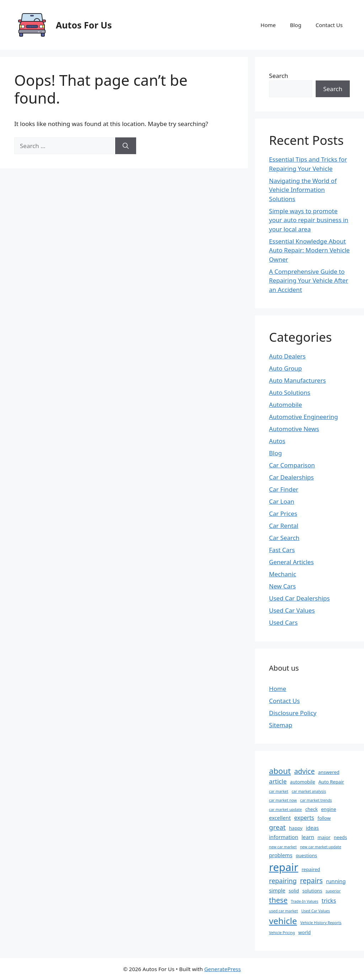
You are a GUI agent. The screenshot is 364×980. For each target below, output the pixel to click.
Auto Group (286, 368)
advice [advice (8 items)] (304, 771)
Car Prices (283, 513)
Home (268, 25)
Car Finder (284, 489)
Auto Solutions (290, 392)
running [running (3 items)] (336, 881)
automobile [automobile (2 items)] (303, 782)
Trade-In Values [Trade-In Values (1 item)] (304, 901)
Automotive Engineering (304, 417)
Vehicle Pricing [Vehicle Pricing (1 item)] (282, 933)
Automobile (286, 405)
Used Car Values (292, 610)
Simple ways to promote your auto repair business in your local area (309, 220)
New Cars (282, 586)
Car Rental (284, 526)
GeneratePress (222, 969)
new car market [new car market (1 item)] (283, 847)
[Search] (126, 146)
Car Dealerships (291, 477)
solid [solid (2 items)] (294, 891)
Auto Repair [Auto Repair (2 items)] (331, 782)
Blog (296, 25)
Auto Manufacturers (298, 380)
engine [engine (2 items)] (328, 809)
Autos (277, 441)
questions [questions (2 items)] (306, 855)
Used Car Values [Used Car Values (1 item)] (315, 911)
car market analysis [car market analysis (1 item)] (309, 791)
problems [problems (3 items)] (281, 855)
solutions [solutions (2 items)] (312, 891)
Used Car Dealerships (299, 598)
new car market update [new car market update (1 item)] (321, 847)
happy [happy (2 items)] (296, 828)
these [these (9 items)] (278, 900)
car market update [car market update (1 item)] (285, 809)
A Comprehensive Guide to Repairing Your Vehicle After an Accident (309, 281)
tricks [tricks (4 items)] (329, 901)
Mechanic (283, 574)
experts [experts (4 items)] (304, 818)
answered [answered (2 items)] (329, 772)
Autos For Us (84, 25)
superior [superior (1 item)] (333, 891)
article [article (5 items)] (278, 781)
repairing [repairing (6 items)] (283, 881)
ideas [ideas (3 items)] (312, 828)
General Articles (291, 562)
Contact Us (329, 25)
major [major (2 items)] (324, 837)
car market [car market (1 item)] (279, 791)
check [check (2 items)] (312, 809)
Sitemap (281, 725)
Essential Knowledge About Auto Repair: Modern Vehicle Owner (309, 250)
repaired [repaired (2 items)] (311, 869)
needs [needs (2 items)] (340, 837)
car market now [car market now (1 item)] (283, 800)
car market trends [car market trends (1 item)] (316, 800)
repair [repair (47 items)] (284, 867)
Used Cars (283, 622)
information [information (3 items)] (284, 837)
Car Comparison (292, 465)
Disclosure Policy (293, 713)
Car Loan (282, 501)
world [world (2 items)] (304, 932)
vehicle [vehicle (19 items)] (283, 921)
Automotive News (294, 429)
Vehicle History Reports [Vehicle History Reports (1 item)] (321, 923)
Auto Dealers (287, 356)
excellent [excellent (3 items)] (280, 818)
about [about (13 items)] (280, 771)
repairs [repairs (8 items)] (311, 881)
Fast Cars (282, 550)
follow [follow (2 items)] (324, 818)
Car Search (284, 538)
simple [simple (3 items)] (277, 890)
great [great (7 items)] (277, 827)
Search (279, 76)
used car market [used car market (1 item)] (283, 911)
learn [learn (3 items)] (308, 837)
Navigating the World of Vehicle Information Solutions (303, 190)
